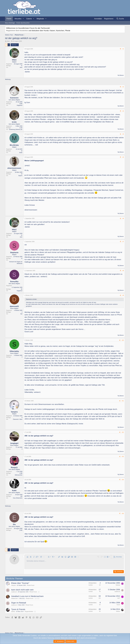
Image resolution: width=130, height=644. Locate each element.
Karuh (118, 605)
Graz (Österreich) (18, 498)
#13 (123, 456)
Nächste (14, 45)
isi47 (119, 598)
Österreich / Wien (18, 419)
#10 (123, 340)
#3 (123, 111)
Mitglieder (40, 19)
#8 (123, 271)
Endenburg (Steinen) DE (16, 129)
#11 (123, 401)
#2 (123, 87)
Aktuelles (18, 19)
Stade (21, 153)
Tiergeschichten (29, 612)
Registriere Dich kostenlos (17, 31)
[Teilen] (120, 49)
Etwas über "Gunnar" (20, 583)
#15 (123, 513)
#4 (123, 134)
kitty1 (8, 41)
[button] (23, 19)
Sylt (21, 314)
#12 (123, 432)
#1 (123, 49)
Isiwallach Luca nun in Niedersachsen (27, 596)
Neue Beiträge (10, 23)
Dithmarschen (19, 475)
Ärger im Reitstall (19, 603)
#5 (123, 157)
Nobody (118, 585)
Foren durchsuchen (23, 23)
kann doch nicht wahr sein (22, 590)
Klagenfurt (20, 105)
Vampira (14, 585)
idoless (13, 612)
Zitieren (122, 75)
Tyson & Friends (18, 609)
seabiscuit (14, 592)
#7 (123, 242)
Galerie (29, 19)
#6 (123, 218)
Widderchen (15, 598)
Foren (9, 19)
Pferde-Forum (31, 585)
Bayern (20, 176)
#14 (123, 480)
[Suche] (120, 19)
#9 (123, 295)
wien (21, 67)
